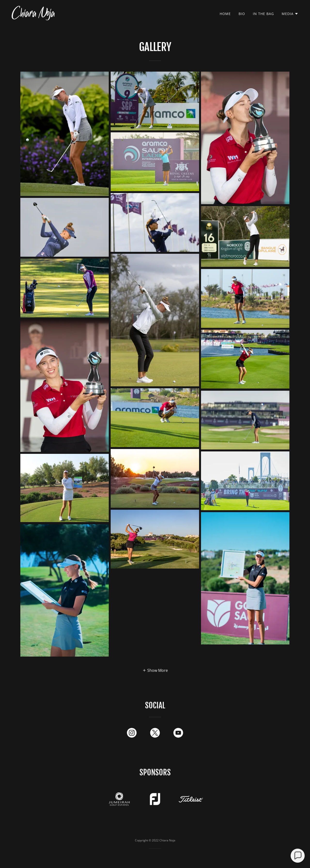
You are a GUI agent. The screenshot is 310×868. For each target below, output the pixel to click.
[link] (33, 13)
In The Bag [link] (263, 14)
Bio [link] (242, 14)
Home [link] (225, 14)
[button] (290, 14)
